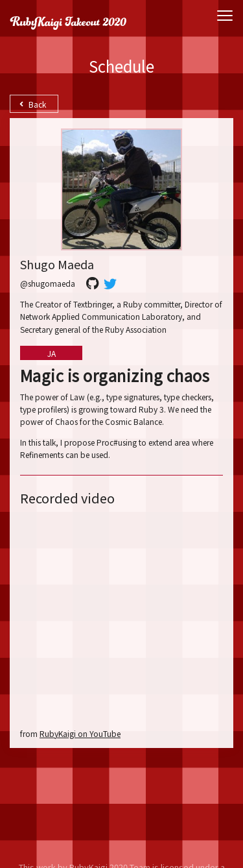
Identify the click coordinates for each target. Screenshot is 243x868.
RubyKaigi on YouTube (80, 733)
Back (33, 104)
